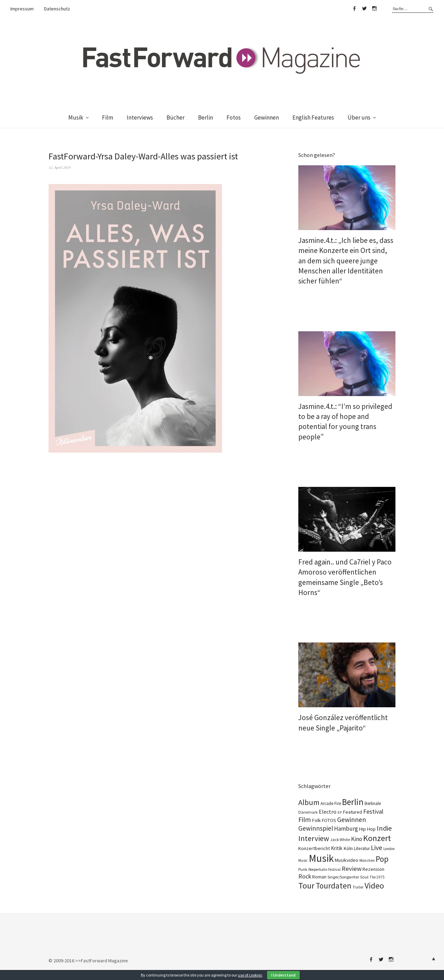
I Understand (283, 975)
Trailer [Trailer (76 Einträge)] (358, 887)
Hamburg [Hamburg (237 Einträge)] (346, 829)
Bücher (176, 117)
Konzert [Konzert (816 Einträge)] (377, 838)
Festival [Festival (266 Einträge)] (373, 811)
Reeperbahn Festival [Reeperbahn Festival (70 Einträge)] (325, 869)
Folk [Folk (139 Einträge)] (316, 820)
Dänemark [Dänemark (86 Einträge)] (308, 812)
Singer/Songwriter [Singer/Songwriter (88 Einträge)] (343, 877)
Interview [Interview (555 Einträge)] (314, 838)
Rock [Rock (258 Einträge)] (305, 876)
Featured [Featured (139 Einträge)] (352, 812)
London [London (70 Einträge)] (389, 849)
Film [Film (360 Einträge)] (305, 820)
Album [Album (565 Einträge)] (309, 802)
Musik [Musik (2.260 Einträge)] (321, 858)
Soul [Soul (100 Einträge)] (364, 877)
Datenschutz (57, 9)
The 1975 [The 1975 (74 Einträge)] (377, 877)
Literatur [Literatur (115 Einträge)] (362, 848)
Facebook (354, 9)
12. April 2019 (60, 167)
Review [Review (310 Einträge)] (352, 869)
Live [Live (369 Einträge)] (377, 848)
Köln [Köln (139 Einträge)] (348, 848)
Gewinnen (267, 117)
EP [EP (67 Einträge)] (340, 812)
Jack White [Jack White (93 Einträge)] (340, 839)
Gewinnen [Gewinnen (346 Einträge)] (352, 820)
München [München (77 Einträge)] (367, 860)
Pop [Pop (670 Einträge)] (382, 859)
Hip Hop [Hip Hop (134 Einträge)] (367, 829)
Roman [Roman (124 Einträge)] (319, 877)
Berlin (206, 117)
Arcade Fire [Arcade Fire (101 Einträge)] (331, 803)
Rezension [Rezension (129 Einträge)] (373, 869)
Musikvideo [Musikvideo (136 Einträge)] (347, 860)
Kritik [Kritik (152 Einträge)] (337, 848)
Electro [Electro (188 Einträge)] (328, 812)
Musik (76, 117)
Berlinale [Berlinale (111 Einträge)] (373, 803)
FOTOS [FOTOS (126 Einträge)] (329, 820)
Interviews (140, 117)
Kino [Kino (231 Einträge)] (357, 839)
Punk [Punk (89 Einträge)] (303, 869)
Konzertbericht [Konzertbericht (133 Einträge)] (314, 848)
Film (108, 117)
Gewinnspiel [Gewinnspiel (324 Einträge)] (316, 828)
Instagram (374, 9)
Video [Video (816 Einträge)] (374, 886)
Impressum (22, 9)
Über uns (359, 117)
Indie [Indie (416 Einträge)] (384, 828)
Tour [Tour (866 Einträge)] (306, 886)
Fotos (234, 117)
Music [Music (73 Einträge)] (303, 860)
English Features (313, 117)
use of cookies (250, 975)
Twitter (364, 9)
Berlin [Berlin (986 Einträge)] (353, 802)
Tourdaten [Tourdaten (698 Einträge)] (334, 886)
